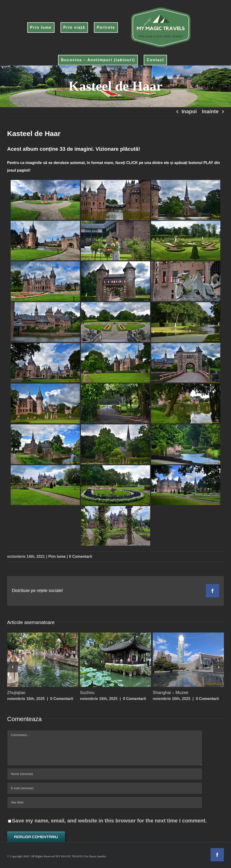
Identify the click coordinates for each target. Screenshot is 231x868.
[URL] (105, 802)
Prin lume (57, 556)
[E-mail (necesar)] (105, 788)
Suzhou (87, 693)
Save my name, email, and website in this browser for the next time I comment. (109, 821)
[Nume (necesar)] (105, 774)
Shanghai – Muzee (171, 693)
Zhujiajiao (16, 693)
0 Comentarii (81, 556)
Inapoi (189, 111)
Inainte (210, 111)
